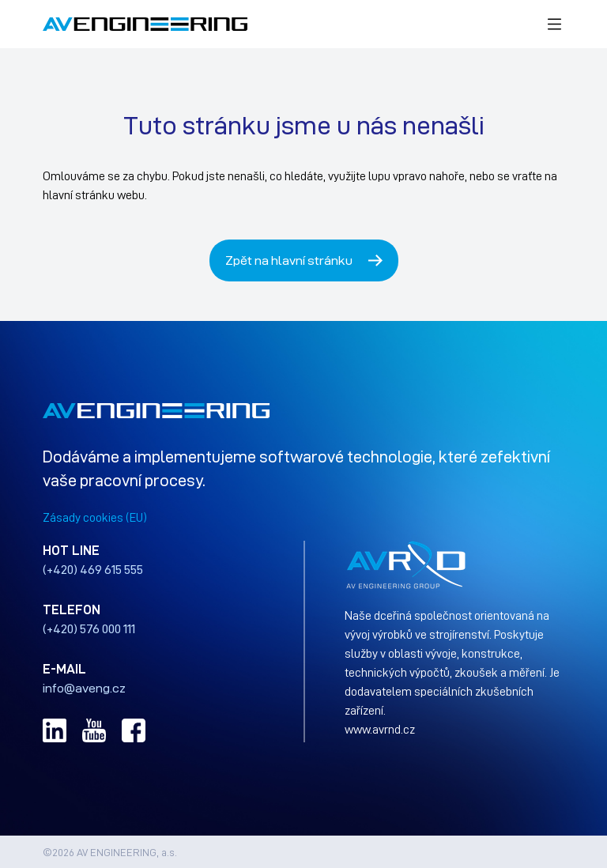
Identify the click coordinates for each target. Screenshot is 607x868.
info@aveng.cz (84, 688)
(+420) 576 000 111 (89, 628)
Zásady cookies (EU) (95, 517)
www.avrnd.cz (380, 729)
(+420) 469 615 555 (93, 569)
